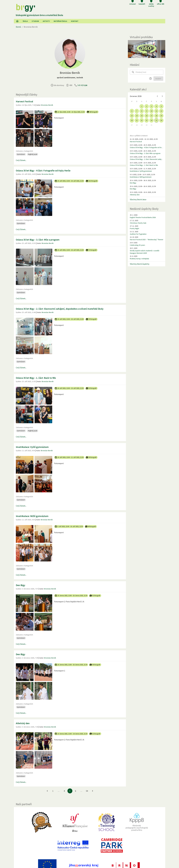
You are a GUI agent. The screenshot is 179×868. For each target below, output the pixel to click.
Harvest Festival (24, 101)
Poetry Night (134, 228)
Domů (18, 27)
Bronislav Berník (47, 105)
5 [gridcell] (161, 106)
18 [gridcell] (156, 116)
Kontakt (75, 21)
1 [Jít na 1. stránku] (53, 791)
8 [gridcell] (142, 111)
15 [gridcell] (142, 116)
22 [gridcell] (142, 120)
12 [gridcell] (161, 111)
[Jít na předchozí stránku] (47, 791)
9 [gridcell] (147, 111)
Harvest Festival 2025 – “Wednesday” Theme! (147, 240)
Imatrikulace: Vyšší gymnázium (32, 447)
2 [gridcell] (147, 106)
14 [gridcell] (137, 116)
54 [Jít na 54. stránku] (87, 791)
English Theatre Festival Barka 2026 (143, 217)
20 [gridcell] (132, 120)
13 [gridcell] (132, 116)
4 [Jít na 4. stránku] (64, 791)
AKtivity (46, 21)
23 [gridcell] (147, 120)
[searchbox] (149, 72)
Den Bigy (21, 585)
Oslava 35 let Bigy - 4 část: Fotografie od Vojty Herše (43, 170)
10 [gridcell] (151, 111)
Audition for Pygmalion (138, 234)
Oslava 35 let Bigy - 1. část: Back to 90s (36, 378)
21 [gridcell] (137, 120)
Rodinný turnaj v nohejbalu (139, 259)
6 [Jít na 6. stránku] (75, 791)
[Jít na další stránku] (93, 791)
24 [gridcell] (151, 120)
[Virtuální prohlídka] (147, 49)
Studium (35, 21)
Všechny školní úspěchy (140, 264)
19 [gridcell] (161, 116)
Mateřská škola (60, 21)
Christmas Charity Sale (138, 223)
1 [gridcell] (142, 106)
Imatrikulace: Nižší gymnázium (32, 516)
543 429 (82, 85)
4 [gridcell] (156, 106)
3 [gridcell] (151, 106)
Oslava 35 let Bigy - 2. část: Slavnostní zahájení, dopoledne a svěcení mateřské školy (60, 309)
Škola (25, 21)
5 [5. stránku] (70, 791)
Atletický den (23, 723)
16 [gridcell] (147, 116)
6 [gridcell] (132, 111)
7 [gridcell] (137, 111)
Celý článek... (21, 160)
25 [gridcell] (156, 120)
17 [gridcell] (151, 116)
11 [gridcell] (156, 111)
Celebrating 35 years (137, 245)
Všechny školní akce (138, 199)
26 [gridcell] (161, 120)
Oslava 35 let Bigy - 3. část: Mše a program (38, 240)
